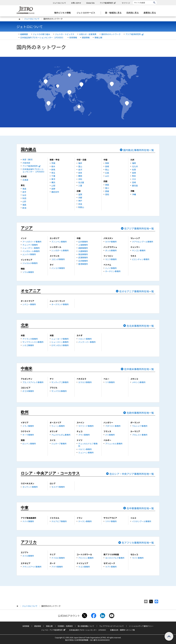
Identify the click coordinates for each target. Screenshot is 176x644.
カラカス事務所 (85, 382)
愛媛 (107, 191)
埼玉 (53, 173)
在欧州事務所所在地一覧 (140, 413)
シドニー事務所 (29, 304)
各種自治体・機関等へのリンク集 (122, 630)
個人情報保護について (86, 626)
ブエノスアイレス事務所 (33, 382)
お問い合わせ (76, 3)
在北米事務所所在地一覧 (140, 326)
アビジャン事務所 (86, 558)
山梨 (53, 186)
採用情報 (73, 37)
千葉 (53, 176)
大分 (134, 179)
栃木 (53, 166)
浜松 (80, 179)
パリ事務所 (110, 435)
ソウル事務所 (28, 272)
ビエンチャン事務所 (141, 259)
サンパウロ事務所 (59, 391)
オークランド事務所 (60, 304)
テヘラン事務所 (85, 521)
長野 (53, 189)
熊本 (134, 176)
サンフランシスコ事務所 (33, 342)
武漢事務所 (83, 257)
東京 (53, 179)
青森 (24, 189)
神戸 (80, 201)
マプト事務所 (111, 567)
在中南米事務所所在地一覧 (139, 369)
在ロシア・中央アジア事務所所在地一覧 (132, 474)
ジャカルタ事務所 (30, 263)
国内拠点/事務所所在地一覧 (139, 150)
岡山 (107, 170)
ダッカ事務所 (111, 250)
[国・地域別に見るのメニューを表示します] (114, 13)
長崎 (134, 173)
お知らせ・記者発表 (88, 34)
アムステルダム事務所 (61, 435)
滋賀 (80, 194)
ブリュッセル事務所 (114, 444)
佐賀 (134, 170)
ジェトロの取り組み (42, 34)
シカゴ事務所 (28, 345)
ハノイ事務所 (111, 268)
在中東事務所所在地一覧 (140, 508)
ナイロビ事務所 (58, 558)
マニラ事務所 (111, 259)
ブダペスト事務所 (113, 426)
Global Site (90, 3)
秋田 (24, 198)
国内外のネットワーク (111, 34)
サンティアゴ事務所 (60, 382)
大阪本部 (26, 163)
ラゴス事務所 (84, 567)
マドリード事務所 (86, 426)
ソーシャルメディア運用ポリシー (141, 626)
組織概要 (24, 34)
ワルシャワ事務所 (140, 426)
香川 (107, 188)
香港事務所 (83, 264)
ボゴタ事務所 (28, 391)
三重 (80, 186)
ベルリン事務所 (85, 449)
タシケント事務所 (30, 487)
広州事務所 (83, 242)
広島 (107, 173)
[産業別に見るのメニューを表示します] (151, 13)
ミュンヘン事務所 (86, 453)
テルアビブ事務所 (59, 521)
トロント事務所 (85, 339)
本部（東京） (28, 159)
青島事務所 (83, 254)
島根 (107, 166)
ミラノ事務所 (28, 426)
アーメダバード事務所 (32, 242)
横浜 (53, 182)
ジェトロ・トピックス (65, 34)
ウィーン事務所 (58, 426)
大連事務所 (83, 251)
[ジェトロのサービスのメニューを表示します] (87, 13)
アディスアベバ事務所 (32, 567)
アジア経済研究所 (108, 3)
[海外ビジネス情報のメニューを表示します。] (63, 13)
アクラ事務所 (57, 567)
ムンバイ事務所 (29, 254)
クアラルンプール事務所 (143, 242)
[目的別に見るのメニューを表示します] (133, 13)
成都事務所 (83, 248)
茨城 (53, 163)
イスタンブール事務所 (142, 521)
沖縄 (134, 194)
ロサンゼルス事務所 (60, 345)
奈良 (80, 204)
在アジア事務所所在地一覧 (139, 228)
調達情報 (86, 37)
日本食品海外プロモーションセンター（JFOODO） (42, 37)
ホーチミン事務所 (113, 271)
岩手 (24, 192)
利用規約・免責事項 (65, 626)
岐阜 (80, 173)
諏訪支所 (55, 192)
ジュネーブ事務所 (59, 444)
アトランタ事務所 (30, 339)
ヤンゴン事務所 (139, 250)
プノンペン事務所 (59, 242)
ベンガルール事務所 (31, 251)
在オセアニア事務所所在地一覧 (137, 291)
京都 (80, 198)
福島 (24, 205)
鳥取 (107, 163)
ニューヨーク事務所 (60, 339)
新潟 (24, 208)
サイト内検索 (133, 1)
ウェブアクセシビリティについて (112, 626)
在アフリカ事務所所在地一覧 (138, 543)
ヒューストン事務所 (60, 342)
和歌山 (81, 207)
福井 (80, 163)
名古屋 (81, 182)
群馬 (53, 170)
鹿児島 (135, 186)
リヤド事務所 (111, 521)
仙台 (24, 195)
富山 (80, 166)
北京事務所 (83, 261)
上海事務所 (83, 245)
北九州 (135, 166)
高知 (107, 194)
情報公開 (98, 37)
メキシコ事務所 (139, 382)
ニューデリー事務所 (31, 248)
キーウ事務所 (28, 435)
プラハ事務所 (84, 435)
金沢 (80, 170)
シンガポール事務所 (60, 250)
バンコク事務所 (58, 268)
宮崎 (134, 182)
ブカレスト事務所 (140, 435)
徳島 (107, 185)
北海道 (25, 180)
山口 (107, 176)
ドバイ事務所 (28, 521)
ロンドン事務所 (29, 444)
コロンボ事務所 (58, 259)
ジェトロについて (59, 3)
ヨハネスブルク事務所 (115, 558)
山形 (24, 201)
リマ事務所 (110, 382)
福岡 (134, 163)
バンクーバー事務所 (87, 342)
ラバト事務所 (138, 558)
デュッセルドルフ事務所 (88, 445)
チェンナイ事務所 (30, 245)
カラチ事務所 (111, 242)
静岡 (80, 176)
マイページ (126, 3)
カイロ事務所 (28, 556)
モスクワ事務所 (58, 487)
